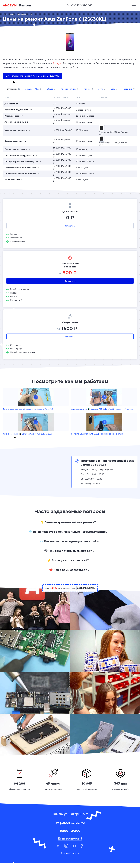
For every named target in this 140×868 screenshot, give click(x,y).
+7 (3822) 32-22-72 (80, 5)
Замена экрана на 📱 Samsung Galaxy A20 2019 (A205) (115, 410)
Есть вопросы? (70, 843)
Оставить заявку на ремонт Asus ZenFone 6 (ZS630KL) (33, 76)
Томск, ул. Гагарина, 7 (70, 819)
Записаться (70, 226)
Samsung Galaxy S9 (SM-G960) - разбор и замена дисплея (67, 438)
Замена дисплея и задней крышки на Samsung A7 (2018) (23, 410)
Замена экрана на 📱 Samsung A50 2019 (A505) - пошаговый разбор (70, 410)
